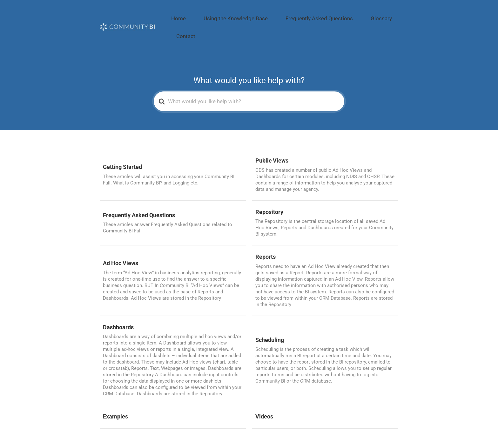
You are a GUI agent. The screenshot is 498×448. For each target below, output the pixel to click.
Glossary (359, 15)
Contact (387, 15)
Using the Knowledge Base (242, 15)
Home (197, 15)
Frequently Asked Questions (310, 15)
